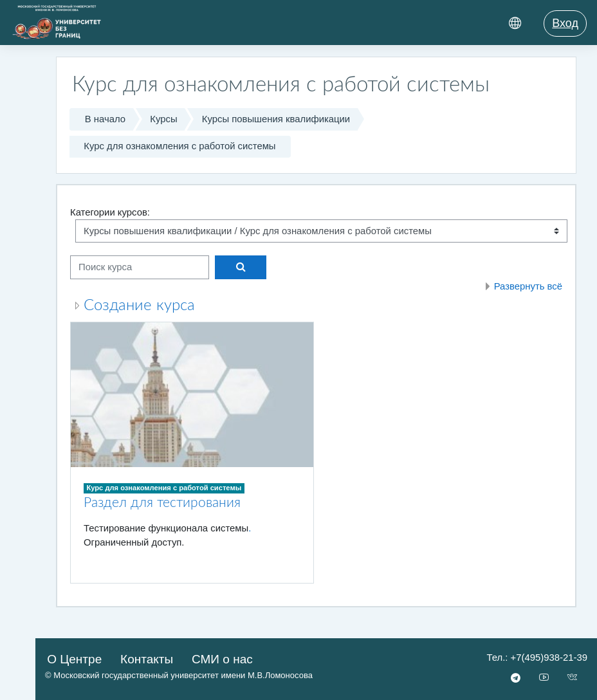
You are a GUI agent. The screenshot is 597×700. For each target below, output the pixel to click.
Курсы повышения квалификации (276, 119)
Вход (565, 23)
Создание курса (139, 306)
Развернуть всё (528, 286)
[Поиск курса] (140, 267)
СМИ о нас (222, 659)
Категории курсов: (110, 212)
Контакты (147, 659)
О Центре (74, 659)
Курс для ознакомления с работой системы (179, 146)
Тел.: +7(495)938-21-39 (537, 658)
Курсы (163, 119)
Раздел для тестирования (162, 503)
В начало (105, 119)
